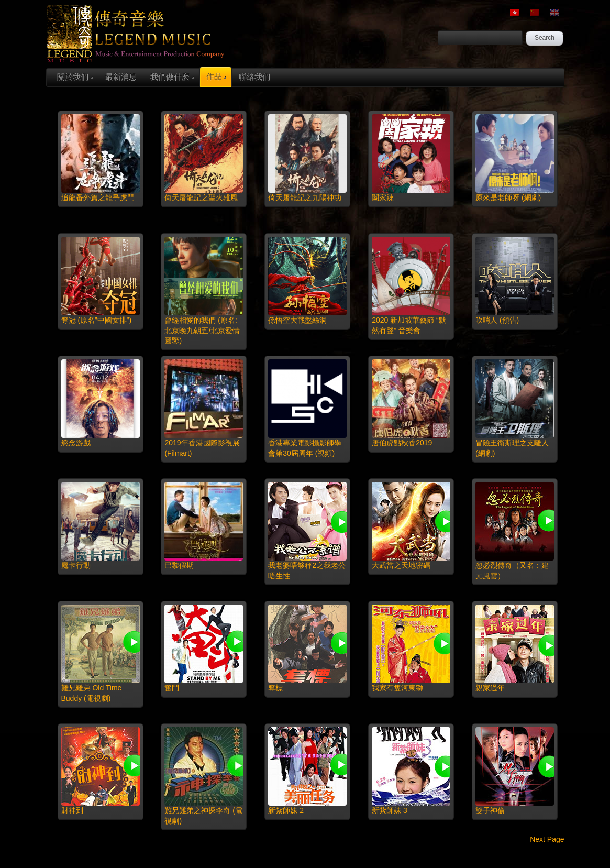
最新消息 (121, 77)
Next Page (547, 839)
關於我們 (75, 77)
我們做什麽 (172, 77)
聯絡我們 (254, 77)
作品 (216, 76)
